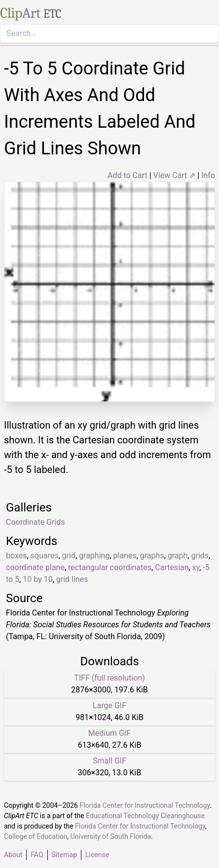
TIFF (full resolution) (109, 678)
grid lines (72, 579)
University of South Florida (111, 836)
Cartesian (172, 567)
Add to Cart (128, 175)
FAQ (37, 855)
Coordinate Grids (36, 522)
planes (125, 556)
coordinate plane (35, 567)
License (97, 855)
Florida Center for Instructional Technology (145, 805)
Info (208, 175)
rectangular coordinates (110, 567)
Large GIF (109, 705)
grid (69, 556)
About (13, 855)
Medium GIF (109, 733)
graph (178, 556)
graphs (152, 556)
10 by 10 (37, 579)
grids (200, 556)
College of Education (36, 836)
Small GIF (109, 761)
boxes (16, 556)
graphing (94, 556)
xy (196, 567)
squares (45, 556)
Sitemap (64, 855)
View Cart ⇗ (175, 175)
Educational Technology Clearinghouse (145, 816)
